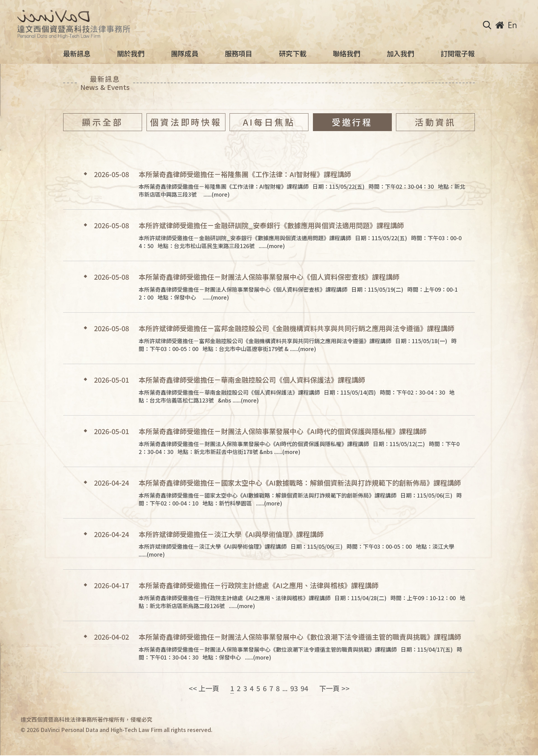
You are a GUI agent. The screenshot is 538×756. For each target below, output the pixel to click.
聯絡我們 (347, 54)
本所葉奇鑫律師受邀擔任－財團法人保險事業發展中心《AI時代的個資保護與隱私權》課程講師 (283, 431)
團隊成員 (185, 54)
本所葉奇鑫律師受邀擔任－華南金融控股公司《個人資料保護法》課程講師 (252, 380)
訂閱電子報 (458, 54)
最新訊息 (77, 54)
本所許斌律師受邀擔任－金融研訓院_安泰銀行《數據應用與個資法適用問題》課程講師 (271, 225)
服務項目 (238, 54)
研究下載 (293, 54)
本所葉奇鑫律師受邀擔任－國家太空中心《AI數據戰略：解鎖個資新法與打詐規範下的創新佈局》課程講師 (300, 483)
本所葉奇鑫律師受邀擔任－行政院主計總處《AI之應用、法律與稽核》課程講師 (259, 585)
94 (304, 688)
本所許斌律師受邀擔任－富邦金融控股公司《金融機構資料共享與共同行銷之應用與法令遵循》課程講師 (296, 328)
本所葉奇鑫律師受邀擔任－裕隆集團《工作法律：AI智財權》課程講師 (245, 174)
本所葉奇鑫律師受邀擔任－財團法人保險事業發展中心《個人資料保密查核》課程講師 (269, 277)
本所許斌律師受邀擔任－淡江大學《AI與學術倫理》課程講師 (231, 534)
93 (294, 688)
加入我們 (400, 54)
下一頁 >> (334, 688)
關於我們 (131, 54)
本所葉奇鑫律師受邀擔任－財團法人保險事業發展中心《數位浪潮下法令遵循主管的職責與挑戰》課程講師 (300, 637)
